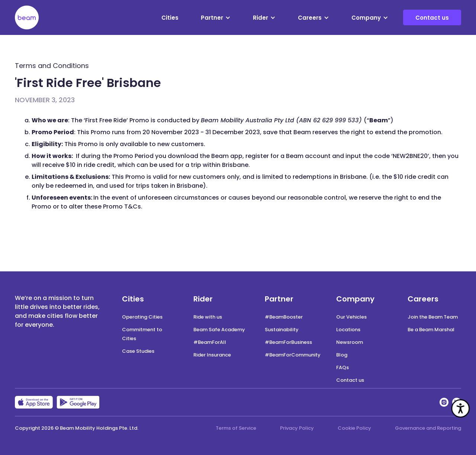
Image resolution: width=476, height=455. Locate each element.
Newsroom (350, 342)
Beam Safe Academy (219, 330)
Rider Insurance (212, 355)
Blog (342, 355)
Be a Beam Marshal (431, 330)
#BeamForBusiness (288, 342)
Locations (348, 330)
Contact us (432, 18)
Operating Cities (142, 317)
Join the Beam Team (433, 317)
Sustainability (282, 330)
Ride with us (208, 317)
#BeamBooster (284, 317)
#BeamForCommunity (293, 355)
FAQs (342, 367)
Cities (170, 18)
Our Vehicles (351, 317)
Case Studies (138, 351)
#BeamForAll (210, 342)
